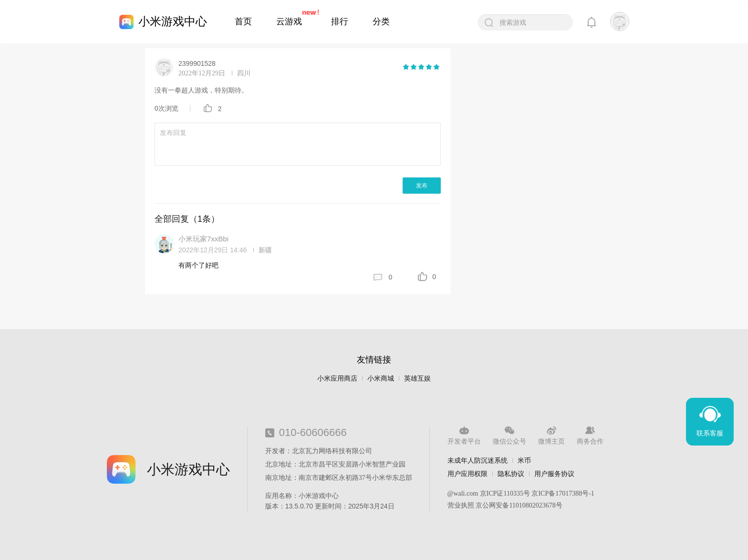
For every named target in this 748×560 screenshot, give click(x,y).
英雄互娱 (417, 379)
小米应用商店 (337, 379)
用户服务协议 (554, 474)
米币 (524, 460)
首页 (243, 21)
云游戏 (289, 21)
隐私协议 (511, 474)
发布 (422, 186)
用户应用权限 (467, 474)
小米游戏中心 (173, 21)
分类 (381, 21)
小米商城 (381, 379)
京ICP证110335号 (505, 493)
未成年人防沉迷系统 (478, 460)
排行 (340, 21)
